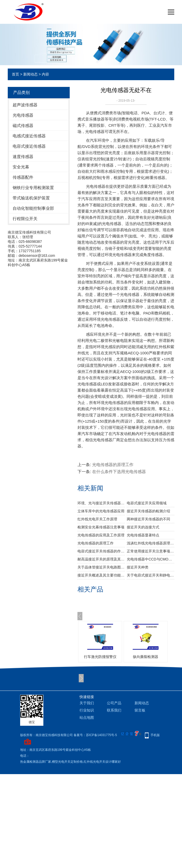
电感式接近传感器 (29, 136)
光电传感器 (23, 115)
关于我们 (87, 703)
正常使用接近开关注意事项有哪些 (151, 551)
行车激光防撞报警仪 (100, 657)
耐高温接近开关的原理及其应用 (101, 559)
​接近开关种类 (138, 567)
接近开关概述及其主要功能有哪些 (101, 575)
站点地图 (87, 717)
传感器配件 (23, 177)
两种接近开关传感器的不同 (148, 519)
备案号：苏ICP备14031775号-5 (95, 735)
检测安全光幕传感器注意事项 (101, 527)
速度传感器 (23, 157)
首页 (15, 74)
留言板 (140, 710)
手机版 (155, 735)
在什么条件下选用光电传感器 (119, 472)
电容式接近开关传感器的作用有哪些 (101, 551)
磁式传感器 (23, 126)
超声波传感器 (25, 105)
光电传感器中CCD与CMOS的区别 (151, 559)
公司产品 (114, 703)
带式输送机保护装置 (31, 198)
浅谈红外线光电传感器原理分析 (151, 543)
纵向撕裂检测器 (146, 657)
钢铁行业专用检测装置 (33, 188)
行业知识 (87, 710)
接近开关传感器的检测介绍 (148, 511)
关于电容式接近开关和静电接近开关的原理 (151, 575)
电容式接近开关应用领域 (147, 503)
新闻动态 (30, 74)
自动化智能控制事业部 (33, 208)
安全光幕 (21, 167)
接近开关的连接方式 (143, 527)
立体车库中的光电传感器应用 (101, 511)
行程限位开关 (25, 219)
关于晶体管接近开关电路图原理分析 (101, 567)
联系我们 (114, 710)
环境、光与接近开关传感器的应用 (101, 503)
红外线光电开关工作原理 (97, 519)
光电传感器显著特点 (143, 535)
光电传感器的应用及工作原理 (101, 535)
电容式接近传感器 (29, 146)
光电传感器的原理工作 (113, 465)
